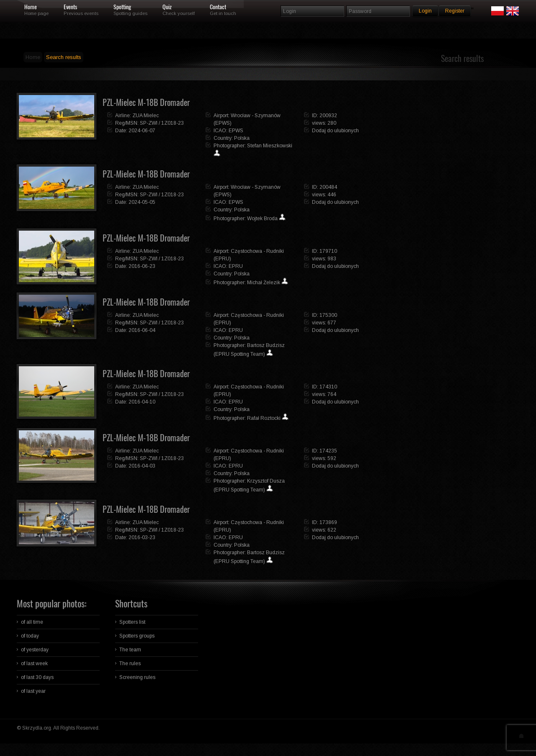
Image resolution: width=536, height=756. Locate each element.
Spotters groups (137, 636)
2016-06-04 (142, 330)
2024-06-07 (142, 131)
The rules (130, 663)
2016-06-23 (142, 266)
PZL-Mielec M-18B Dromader (146, 102)
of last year (33, 691)
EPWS (236, 131)
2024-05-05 (142, 202)
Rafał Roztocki (264, 418)
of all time (32, 622)
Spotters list (132, 622)
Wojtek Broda (262, 219)
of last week (34, 663)
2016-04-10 (142, 402)
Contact (218, 7)
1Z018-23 (173, 123)
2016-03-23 (142, 537)
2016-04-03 (142, 466)
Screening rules (137, 677)
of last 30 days (37, 677)
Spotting (122, 7)
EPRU (236, 266)
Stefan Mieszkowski (270, 146)
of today (30, 636)
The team (130, 650)
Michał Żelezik (264, 283)
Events (70, 7)
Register (455, 11)
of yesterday (35, 650)
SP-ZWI (149, 123)
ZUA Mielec (146, 116)
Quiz (167, 7)
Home (31, 7)
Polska (242, 138)
